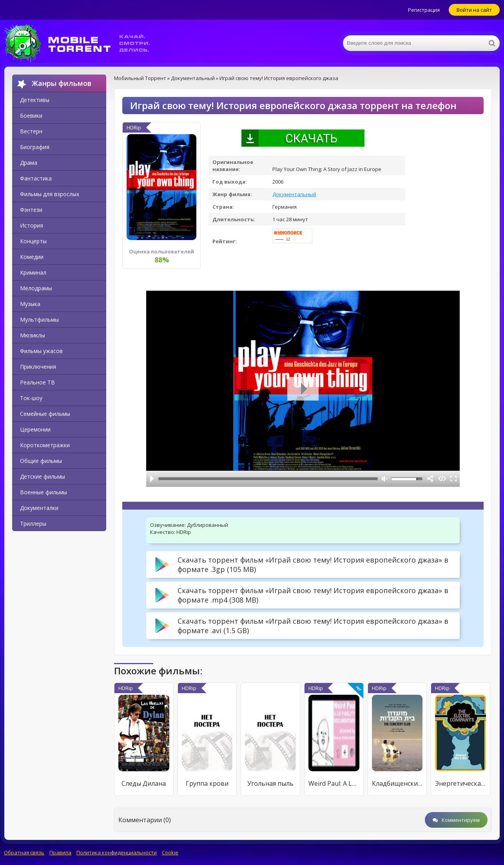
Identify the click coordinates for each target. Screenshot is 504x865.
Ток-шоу (31, 398)
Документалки (39, 508)
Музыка (30, 304)
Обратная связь (24, 852)
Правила (60, 852)
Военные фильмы (44, 492)
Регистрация (424, 10)
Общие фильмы (41, 461)
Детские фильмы (43, 476)
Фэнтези (31, 210)
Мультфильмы (39, 320)
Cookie (170, 852)
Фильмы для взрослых (50, 194)
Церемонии (35, 429)
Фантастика (36, 178)
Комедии (32, 257)
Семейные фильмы (45, 414)
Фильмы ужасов (41, 351)
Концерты (33, 241)
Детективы (35, 100)
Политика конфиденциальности (117, 852)
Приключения (38, 367)
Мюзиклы (33, 335)
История (32, 225)
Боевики (31, 116)
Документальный (294, 194)
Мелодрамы (36, 288)
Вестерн (31, 131)
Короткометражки (45, 445)
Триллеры (33, 524)
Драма (29, 163)
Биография (35, 147)
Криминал (33, 272)
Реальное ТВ (37, 382)
